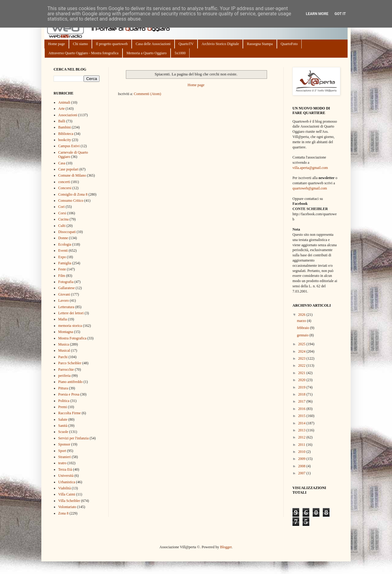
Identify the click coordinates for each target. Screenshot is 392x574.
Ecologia (65, 244)
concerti (64, 182)
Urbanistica (67, 482)
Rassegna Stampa (260, 44)
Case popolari (68, 169)
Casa (62, 163)
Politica (64, 401)
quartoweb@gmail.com (310, 188)
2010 (302, 452)
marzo (302, 321)
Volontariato (67, 507)
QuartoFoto (289, 44)
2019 (302, 387)
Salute (63, 419)
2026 (302, 315)
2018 (302, 394)
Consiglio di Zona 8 (73, 194)
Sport (62, 451)
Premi (63, 407)
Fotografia (66, 282)
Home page (57, 44)
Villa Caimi (67, 494)
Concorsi (65, 188)
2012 (302, 437)
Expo (62, 257)
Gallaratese (66, 288)
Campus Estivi (69, 146)
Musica (64, 344)
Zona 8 (63, 513)
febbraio (303, 328)
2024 (302, 351)
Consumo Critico (71, 201)
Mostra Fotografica (72, 338)
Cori (61, 207)
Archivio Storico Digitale (220, 44)
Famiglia (65, 263)
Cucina (63, 219)
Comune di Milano (72, 175)
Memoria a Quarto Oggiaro (147, 53)
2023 (302, 358)
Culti (62, 226)
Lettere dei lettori (71, 313)
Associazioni (68, 115)
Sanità (63, 426)
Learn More (317, 14)
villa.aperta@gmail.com (310, 168)
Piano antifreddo (70, 382)
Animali (64, 102)
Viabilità (64, 488)
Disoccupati (67, 232)
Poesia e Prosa (69, 394)
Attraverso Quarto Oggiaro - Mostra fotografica (83, 53)
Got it (340, 14)
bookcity (65, 140)
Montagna (66, 332)
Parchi (63, 357)
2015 (302, 416)
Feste (62, 269)
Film (62, 276)
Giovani (64, 294)
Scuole (63, 432)
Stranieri (64, 457)
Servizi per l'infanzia (73, 438)
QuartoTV (186, 44)
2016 (302, 409)
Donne (63, 238)
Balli (62, 121)
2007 (302, 473)
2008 (302, 466)
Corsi (62, 213)
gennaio (303, 335)
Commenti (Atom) (147, 94)
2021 (302, 373)
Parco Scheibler (70, 363)
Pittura (63, 388)
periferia (64, 376)
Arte (61, 109)
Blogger (226, 547)
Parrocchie (66, 369)
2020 (302, 380)
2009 (302, 459)
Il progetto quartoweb (112, 44)
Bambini (64, 127)
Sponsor (64, 444)
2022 (302, 365)
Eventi (63, 251)
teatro (62, 463)
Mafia (63, 319)
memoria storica (70, 326)
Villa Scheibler (69, 501)
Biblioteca (66, 134)
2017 (302, 401)
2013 (302, 430)
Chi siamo (80, 44)
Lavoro (64, 300)
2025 (302, 344)
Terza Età (65, 469)
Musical (64, 350)
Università (66, 476)
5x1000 (180, 53)
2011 (302, 445)
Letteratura (66, 307)
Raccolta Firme (70, 413)
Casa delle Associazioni (153, 44)
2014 (302, 423)
